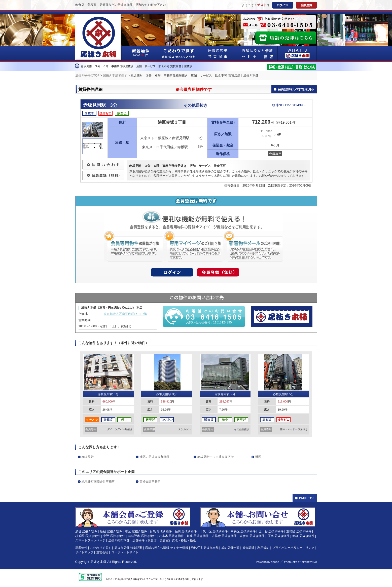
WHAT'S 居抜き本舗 (205, 548)
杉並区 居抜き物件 (88, 536)
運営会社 (102, 552)
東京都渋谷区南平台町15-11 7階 (126, 314)
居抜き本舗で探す (115, 76)
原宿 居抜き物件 (279, 536)
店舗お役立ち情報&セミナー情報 (258, 53)
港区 (258, 457)
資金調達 (248, 548)
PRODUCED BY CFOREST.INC (301, 562)
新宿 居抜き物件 (111, 531)
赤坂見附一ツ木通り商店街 (216, 457)
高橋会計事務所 (150, 482)
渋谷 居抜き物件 (86, 531)
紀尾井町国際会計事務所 (98, 482)
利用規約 (263, 548)
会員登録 (306, 5)
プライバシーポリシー (288, 548)
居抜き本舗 (98, 562)
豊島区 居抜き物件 (299, 531)
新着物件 (81, 548)
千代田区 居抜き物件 (214, 531)
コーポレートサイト (125, 552)
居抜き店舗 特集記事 (128, 548)
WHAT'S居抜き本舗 (297, 53)
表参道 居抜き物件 (252, 536)
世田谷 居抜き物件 (271, 531)
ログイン (283, 5)
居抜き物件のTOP (87, 76)
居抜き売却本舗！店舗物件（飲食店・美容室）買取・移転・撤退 (152, 540)
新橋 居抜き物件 (303, 536)
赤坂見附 (88, 457)
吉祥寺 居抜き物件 (224, 536)
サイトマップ (84, 552)
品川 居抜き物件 (186, 531)
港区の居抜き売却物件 (155, 457)
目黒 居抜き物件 (161, 531)
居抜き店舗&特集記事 (218, 53)
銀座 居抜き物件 (198, 536)
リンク (310, 548)
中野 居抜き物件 (114, 536)
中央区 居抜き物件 (243, 531)
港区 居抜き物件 (136, 531)
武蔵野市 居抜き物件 (142, 536)
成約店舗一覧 (230, 548)
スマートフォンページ (90, 540)
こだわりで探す (179, 53)
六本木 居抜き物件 (171, 536)
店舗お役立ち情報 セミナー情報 (167, 548)
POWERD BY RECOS (268, 562)
